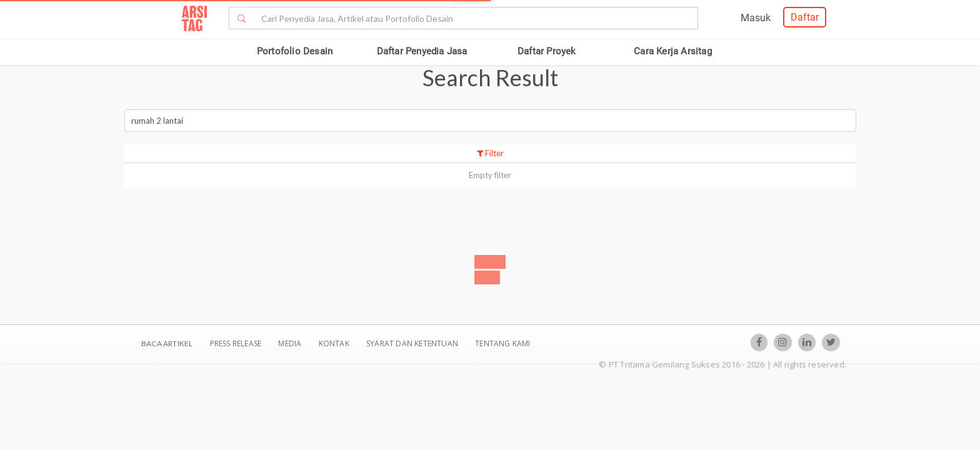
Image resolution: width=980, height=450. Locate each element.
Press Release (235, 343)
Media (291, 343)
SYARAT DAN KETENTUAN (413, 343)
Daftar (805, 17)
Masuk (756, 18)
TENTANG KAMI (502, 343)
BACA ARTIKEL (167, 343)
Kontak (335, 343)
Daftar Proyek (547, 51)
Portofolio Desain (295, 51)
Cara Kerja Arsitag (673, 51)
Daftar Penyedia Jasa (422, 51)
